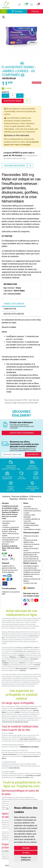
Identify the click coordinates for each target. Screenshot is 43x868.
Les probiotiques (7, 851)
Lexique (26, 513)
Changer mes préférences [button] (26, 859)
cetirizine (22, 663)
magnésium (33, 669)
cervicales (36, 710)
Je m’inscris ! (33, 454)
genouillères (20, 708)
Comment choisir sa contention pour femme (15, 722)
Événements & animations (32, 511)
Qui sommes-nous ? (9, 521)
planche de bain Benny (10, 754)
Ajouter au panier (13, 101)
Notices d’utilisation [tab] (14, 314)
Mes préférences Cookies (32, 529)
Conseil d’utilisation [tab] (14, 304)
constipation (5, 663)
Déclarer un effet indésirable (18, 135)
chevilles (17, 712)
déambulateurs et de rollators (30, 747)
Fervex (6, 665)
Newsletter (6, 523)
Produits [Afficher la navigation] (19, 11)
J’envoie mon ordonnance (22, 433)
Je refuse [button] (26, 853)
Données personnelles (31, 525)
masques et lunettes (23, 777)
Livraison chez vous (30, 583)
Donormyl (37, 665)
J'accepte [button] (26, 848)
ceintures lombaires (30, 708)
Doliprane (21, 655)
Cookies (26, 527)
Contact (5, 525)
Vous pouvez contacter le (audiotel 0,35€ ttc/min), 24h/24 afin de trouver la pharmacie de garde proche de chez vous (32, 557)
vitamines (23, 671)
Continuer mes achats (14, 166)
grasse (4, 661)
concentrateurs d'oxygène (33, 776)
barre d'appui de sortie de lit (28, 739)
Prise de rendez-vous (31, 509)
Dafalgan (23, 657)
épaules (4, 712)
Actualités (27, 507)
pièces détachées (15, 768)
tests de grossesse (21, 669)
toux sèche (34, 659)
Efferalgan (13, 657)
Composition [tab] (10, 309)
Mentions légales (29, 523)
